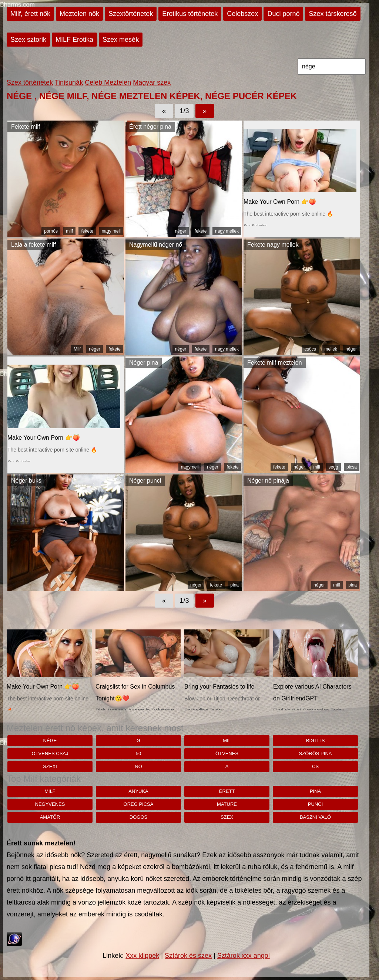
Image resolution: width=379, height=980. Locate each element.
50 (138, 753)
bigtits (316, 741)
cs (315, 766)
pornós (51, 231)
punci (315, 804)
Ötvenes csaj (50, 753)
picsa (352, 467)
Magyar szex (152, 82)
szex (227, 817)
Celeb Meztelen (108, 82)
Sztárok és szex (188, 956)
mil (227, 741)
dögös (138, 817)
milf (69, 231)
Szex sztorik (28, 40)
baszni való (315, 817)
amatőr (50, 817)
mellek (331, 349)
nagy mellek (227, 231)
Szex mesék (121, 40)
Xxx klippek (142, 956)
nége (50, 741)
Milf (77, 349)
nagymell (190, 467)
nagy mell (111, 231)
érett (227, 791)
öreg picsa (139, 804)
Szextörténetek (131, 14)
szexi (50, 766)
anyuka (138, 791)
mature (227, 804)
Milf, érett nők (30, 14)
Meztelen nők (79, 14)
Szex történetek (30, 82)
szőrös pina (316, 753)
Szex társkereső (333, 14)
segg (333, 467)
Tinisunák (69, 82)
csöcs (310, 349)
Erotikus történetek (190, 14)
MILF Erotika (74, 40)
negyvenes (50, 804)
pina (234, 585)
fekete (87, 231)
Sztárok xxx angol (244, 956)
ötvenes (227, 753)
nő (138, 766)
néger (181, 231)
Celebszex (242, 14)
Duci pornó (283, 14)
